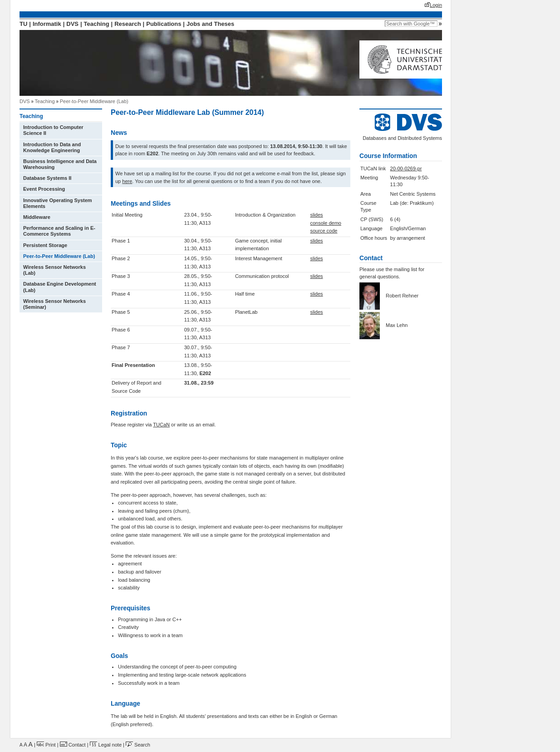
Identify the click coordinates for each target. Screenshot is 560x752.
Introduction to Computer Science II (53, 130)
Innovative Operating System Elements (58, 203)
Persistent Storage (45, 245)
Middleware (37, 217)
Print (46, 745)
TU (23, 24)
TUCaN (161, 425)
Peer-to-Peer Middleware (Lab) (94, 101)
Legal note (106, 745)
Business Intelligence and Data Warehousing (60, 164)
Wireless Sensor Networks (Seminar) (54, 304)
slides (316, 215)
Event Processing (44, 189)
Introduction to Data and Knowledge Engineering (52, 147)
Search (138, 745)
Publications (164, 24)
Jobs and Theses (210, 24)
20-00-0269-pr (406, 168)
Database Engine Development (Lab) (60, 287)
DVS (72, 24)
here (127, 181)
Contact (73, 745)
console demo (326, 223)
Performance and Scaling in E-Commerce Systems (59, 231)
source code (324, 231)
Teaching (97, 24)
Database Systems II (47, 178)
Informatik (47, 24)
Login (436, 5)
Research (128, 24)
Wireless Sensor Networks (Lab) (54, 270)
